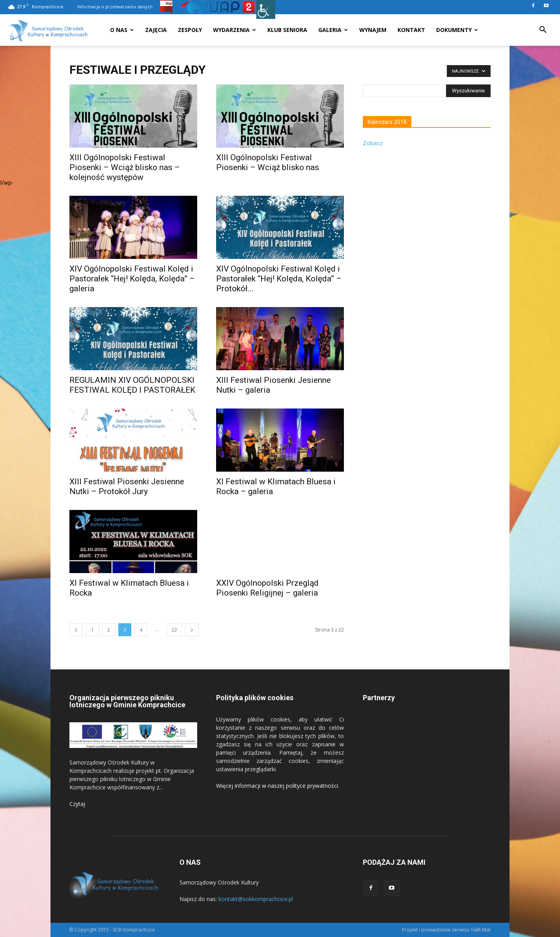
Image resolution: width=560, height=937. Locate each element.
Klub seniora (287, 30)
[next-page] (192, 630)
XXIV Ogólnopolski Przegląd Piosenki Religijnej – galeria (267, 588)
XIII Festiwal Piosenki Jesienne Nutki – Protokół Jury (127, 486)
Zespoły (190, 30)
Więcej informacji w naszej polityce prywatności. (278, 786)
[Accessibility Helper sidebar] (266, 9)
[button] (543, 31)
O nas (122, 30)
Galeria (333, 30)
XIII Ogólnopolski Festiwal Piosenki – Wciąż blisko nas (268, 162)
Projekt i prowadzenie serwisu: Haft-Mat (446, 930)
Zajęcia (156, 30)
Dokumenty (457, 30)
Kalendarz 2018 (387, 122)
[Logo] (48, 30)
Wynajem (373, 30)
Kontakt (411, 30)
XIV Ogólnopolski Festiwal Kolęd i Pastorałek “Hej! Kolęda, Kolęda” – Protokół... (279, 279)
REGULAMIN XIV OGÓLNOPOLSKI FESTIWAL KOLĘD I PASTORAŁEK (132, 385)
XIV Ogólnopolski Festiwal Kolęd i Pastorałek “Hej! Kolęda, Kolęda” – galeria (132, 279)
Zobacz (373, 143)
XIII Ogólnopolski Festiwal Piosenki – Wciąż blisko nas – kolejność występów (125, 167)
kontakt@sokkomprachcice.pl (256, 899)
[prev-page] (76, 630)
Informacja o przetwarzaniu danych (115, 7)
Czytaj (77, 804)
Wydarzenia (234, 30)
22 (174, 630)
